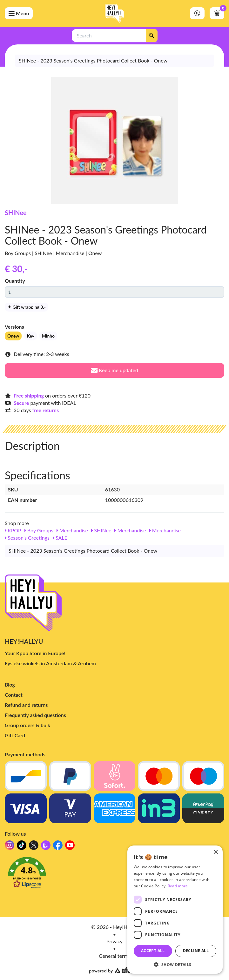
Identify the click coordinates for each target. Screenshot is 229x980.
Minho (48, 336)
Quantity (15, 281)
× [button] (216, 852)
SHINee (16, 213)
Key (30, 336)
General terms (115, 956)
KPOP (13, 530)
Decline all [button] (196, 951)
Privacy (115, 941)
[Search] (152, 36)
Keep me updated (115, 370)
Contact (14, 695)
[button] (115, 874)
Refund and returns (26, 705)
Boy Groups (39, 530)
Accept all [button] (153, 951)
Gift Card (15, 735)
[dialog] (175, 910)
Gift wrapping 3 (27, 307)
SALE (60, 538)
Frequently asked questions (35, 715)
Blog (10, 684)
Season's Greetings (27, 538)
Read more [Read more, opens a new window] (178, 886)
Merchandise (72, 530)
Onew (13, 336)
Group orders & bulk (27, 725)
